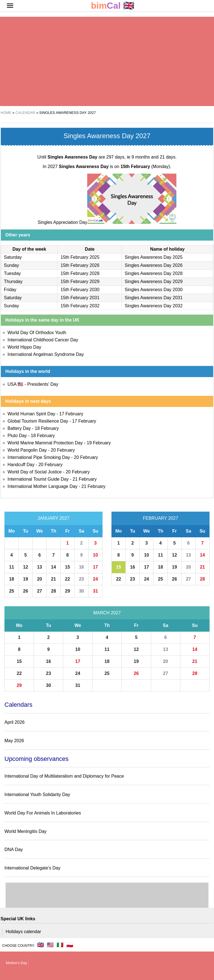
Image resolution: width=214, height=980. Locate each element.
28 (53, 591)
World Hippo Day (24, 347)
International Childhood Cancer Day (43, 340)
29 (67, 591)
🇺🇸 (50, 945)
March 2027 (107, 613)
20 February (63, 450)
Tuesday (12, 273)
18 (12, 579)
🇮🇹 (60, 945)
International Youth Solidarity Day (37, 795)
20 (40, 579)
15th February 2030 (80, 290)
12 (26, 567)
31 (96, 591)
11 (12, 567)
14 (53, 567)
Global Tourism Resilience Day (38, 421)
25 (12, 591)
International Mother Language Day (42, 486)
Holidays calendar (23, 932)
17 (96, 567)
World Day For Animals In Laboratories (43, 813)
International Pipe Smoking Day (39, 457)
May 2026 (14, 741)
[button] (10, 6)
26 (26, 591)
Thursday (13, 281)
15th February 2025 (80, 257)
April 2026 (14, 722)
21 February (85, 479)
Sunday (11, 265)
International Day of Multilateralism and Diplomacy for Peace (64, 776)
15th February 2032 (80, 306)
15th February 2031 (80, 298)
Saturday (13, 257)
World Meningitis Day (25, 831)
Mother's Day (16, 963)
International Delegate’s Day (32, 868)
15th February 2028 (80, 273)
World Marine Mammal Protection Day (45, 443)
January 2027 (53, 518)
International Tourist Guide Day (38, 479)
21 (53, 579)
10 (96, 555)
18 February (47, 428)
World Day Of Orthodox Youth (37, 333)
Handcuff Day (21, 465)
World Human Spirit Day (31, 414)
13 (40, 567)
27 (40, 591)
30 (81, 591)
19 (26, 579)
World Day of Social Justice (35, 472)
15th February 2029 (80, 281)
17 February (71, 414)
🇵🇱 (70, 945)
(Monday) (145, 166)
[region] (107, 61)
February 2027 (161, 518)
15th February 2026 (80, 265)
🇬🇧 (113, 6)
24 (96, 579)
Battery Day (19, 428)
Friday (10, 290)
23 (81, 579)
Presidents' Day (43, 384)
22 (67, 579)
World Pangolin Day (27, 450)
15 (67, 567)
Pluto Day (17, 436)
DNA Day (14, 850)
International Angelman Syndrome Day (46, 354)
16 (81, 567)
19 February (99, 443)
